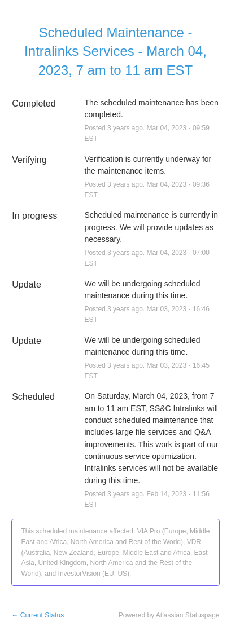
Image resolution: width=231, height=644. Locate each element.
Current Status (38, 615)
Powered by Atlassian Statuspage (169, 615)
